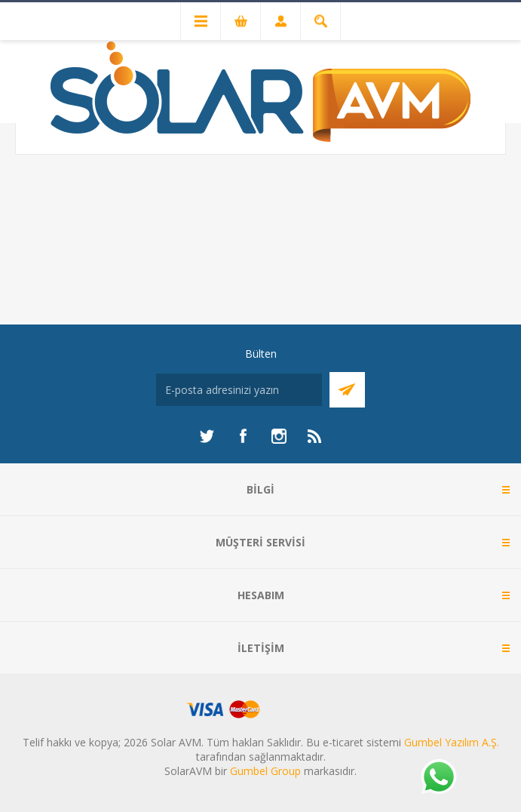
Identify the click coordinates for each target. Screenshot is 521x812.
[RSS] (315, 436)
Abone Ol (347, 390)
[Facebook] (243, 436)
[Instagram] (279, 436)
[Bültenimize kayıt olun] (239, 390)
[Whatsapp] (438, 778)
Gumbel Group (265, 771)
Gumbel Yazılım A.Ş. (452, 742)
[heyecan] (207, 436)
